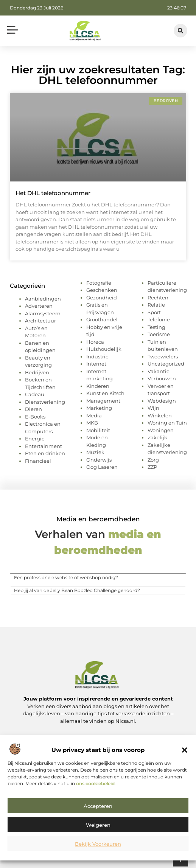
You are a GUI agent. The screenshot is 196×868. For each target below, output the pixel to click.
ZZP (152, 467)
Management (103, 401)
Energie (35, 439)
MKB (92, 423)
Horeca (95, 342)
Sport (154, 312)
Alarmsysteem (43, 313)
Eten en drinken (45, 453)
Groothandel (102, 319)
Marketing (99, 408)
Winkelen (160, 415)
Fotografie (99, 283)
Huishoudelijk (104, 349)
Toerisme (159, 334)
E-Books (35, 417)
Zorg (153, 460)
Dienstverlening (45, 402)
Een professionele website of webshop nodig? (66, 577)
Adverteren (39, 306)
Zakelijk (157, 437)
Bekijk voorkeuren (98, 844)
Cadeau (35, 394)
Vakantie (159, 371)
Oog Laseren (102, 467)
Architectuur (40, 321)
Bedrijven (37, 372)
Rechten (158, 298)
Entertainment (44, 446)
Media (94, 415)
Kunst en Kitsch (105, 393)
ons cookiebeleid (95, 784)
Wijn (153, 408)
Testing (156, 327)
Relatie (156, 305)
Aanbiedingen (43, 299)
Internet (96, 364)
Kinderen (98, 386)
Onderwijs (99, 460)
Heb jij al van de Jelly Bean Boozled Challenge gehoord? (77, 590)
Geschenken (102, 290)
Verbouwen (162, 378)
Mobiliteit (98, 430)
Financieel (38, 461)
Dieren (33, 409)
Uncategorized (166, 364)
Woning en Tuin (167, 423)
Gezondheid (102, 298)
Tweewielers (163, 356)
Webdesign (162, 401)
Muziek (95, 452)
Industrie (97, 356)
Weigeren (98, 825)
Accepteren (98, 806)
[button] (185, 750)
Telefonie (159, 319)
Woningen (161, 430)
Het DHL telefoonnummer (53, 193)
